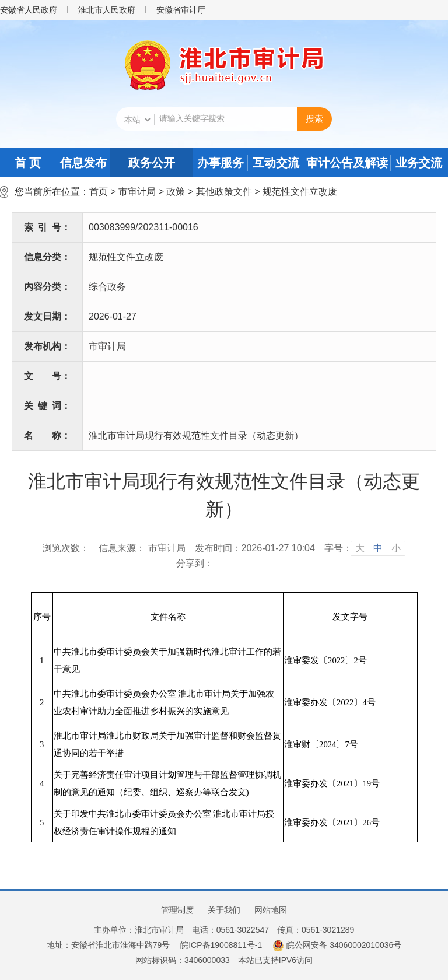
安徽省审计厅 (181, 10)
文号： (47, 376)
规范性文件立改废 (300, 192)
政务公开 (152, 163)
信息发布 (83, 163)
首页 (99, 192)
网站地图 (271, 910)
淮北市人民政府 (107, 10)
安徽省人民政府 (29, 10)
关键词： (47, 406)
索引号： (47, 227)
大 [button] (360, 548)
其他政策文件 (224, 192)
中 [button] (378, 548)
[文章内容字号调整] (365, 548)
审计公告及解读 (347, 163)
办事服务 (220, 163)
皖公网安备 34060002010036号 (337, 945)
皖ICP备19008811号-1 (221, 945)
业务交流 (419, 163)
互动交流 (276, 163)
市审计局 (137, 192)
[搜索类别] (137, 120)
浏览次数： (66, 548)
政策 (176, 192)
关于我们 (224, 910)
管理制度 (177, 910)
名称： (47, 435)
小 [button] (396, 548)
